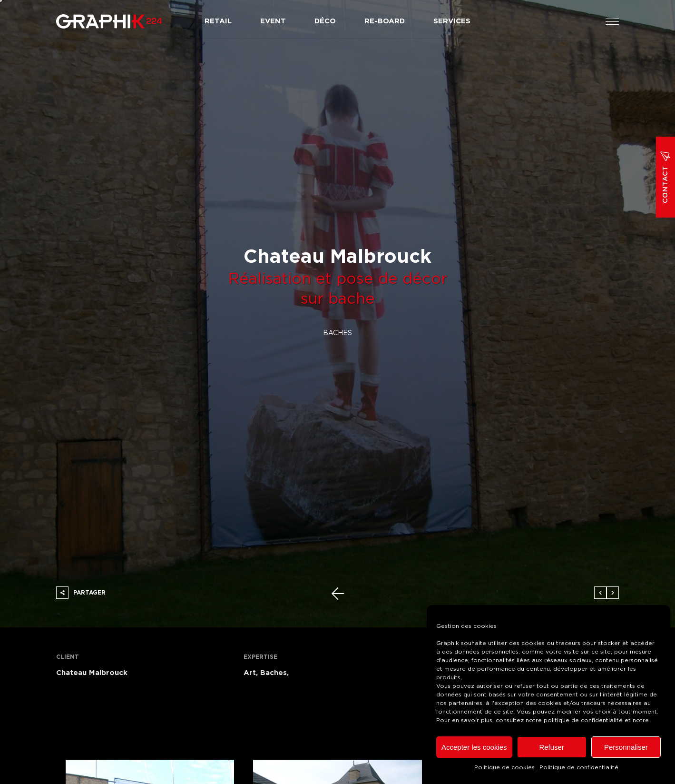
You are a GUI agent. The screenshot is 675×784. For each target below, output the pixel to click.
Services (452, 21)
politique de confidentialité (583, 720)
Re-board (385, 21)
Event (273, 21)
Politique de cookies (504, 767)
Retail (218, 21)
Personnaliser (626, 747)
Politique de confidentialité (579, 767)
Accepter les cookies (474, 747)
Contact (665, 177)
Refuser (552, 747)
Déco (325, 21)
